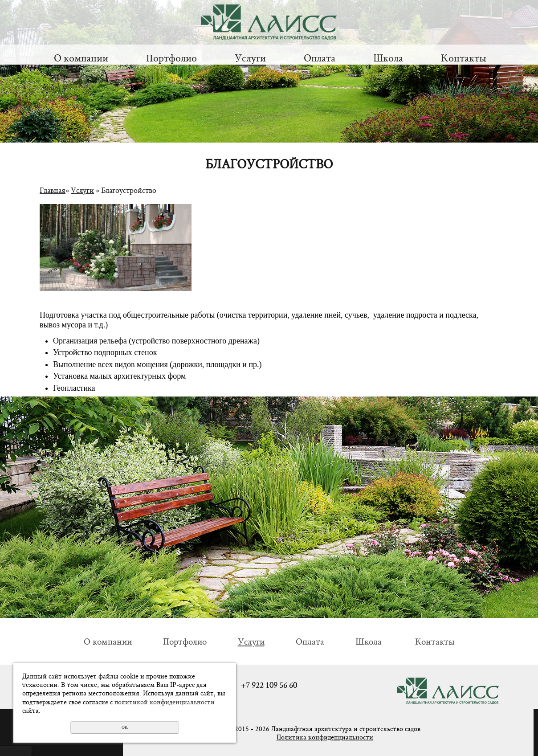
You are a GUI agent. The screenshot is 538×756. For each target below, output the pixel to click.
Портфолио (171, 58)
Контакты (464, 58)
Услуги (250, 58)
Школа (388, 58)
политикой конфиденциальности (165, 702)
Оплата (320, 58)
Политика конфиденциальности (325, 737)
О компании (81, 58)
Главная (53, 190)
